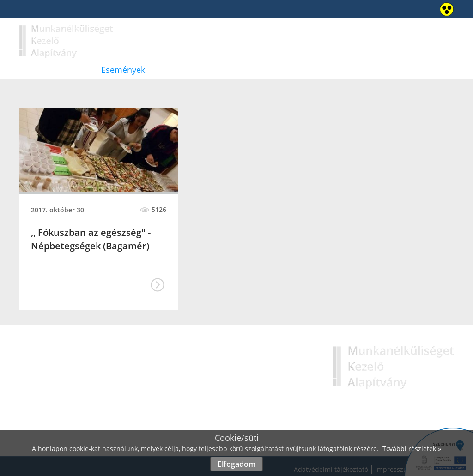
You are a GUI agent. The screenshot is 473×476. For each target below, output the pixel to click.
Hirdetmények (199, 70)
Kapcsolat (390, 70)
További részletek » (412, 449)
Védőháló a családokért (299, 70)
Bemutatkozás (47, 70)
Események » (228, 407)
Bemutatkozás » (233, 383)
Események (123, 70)
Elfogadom (236, 464)
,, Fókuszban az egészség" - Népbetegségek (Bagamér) (91, 239)
